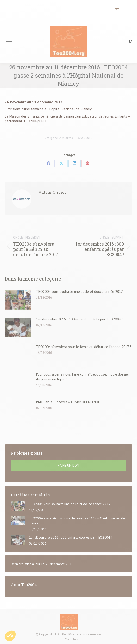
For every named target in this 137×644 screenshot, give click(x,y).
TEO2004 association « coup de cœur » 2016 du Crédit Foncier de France (77, 521)
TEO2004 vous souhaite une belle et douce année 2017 (79, 292)
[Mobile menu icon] (9, 42)
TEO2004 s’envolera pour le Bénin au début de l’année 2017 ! (83, 347)
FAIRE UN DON (68, 465)
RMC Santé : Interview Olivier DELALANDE (68, 402)
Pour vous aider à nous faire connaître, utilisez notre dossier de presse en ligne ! (83, 377)
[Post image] (18, 300)
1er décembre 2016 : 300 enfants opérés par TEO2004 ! (79, 319)
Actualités (66, 138)
